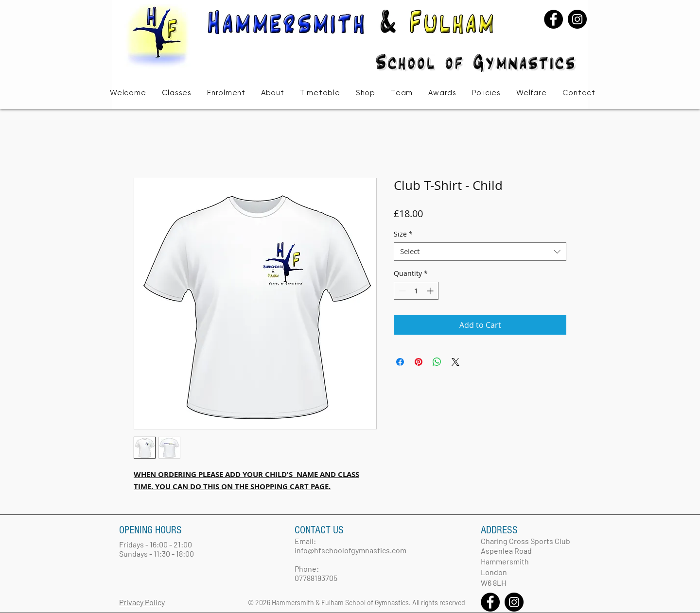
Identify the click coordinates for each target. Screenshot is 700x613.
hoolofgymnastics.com (368, 550)
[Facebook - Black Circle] (553, 19)
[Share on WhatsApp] (437, 362)
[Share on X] (455, 362)
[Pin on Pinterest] (419, 362)
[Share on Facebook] (400, 362)
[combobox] (480, 252)
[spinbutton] (416, 291)
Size (403, 234)
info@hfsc (312, 550)
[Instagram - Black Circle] (577, 19)
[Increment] (431, 291)
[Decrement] (401, 291)
